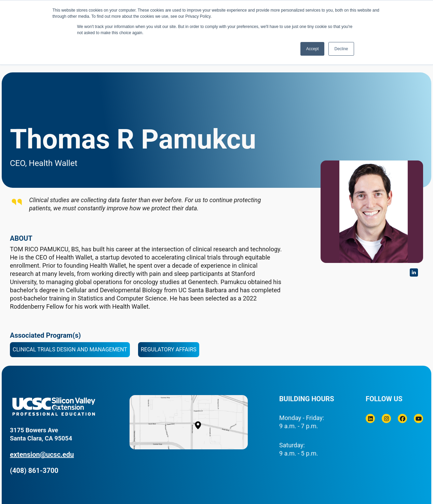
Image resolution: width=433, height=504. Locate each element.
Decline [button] (341, 49)
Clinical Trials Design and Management (70, 349)
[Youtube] (418, 418)
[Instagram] (386, 418)
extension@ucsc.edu (42, 454)
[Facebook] (402, 418)
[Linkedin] (370, 418)
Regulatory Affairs (169, 349)
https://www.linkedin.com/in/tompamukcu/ (414, 272)
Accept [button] (313, 49)
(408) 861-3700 (34, 471)
